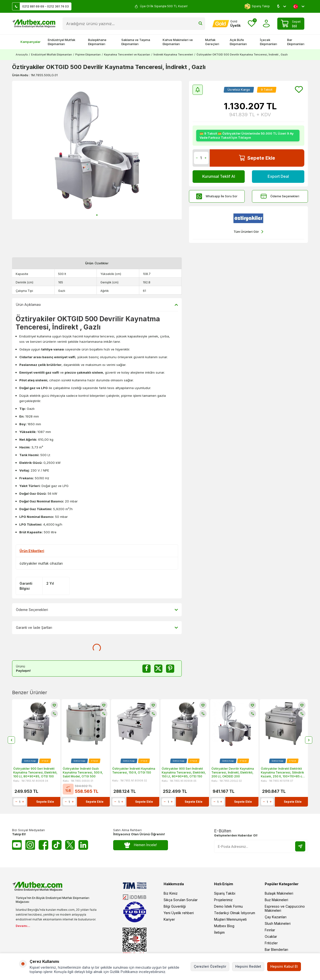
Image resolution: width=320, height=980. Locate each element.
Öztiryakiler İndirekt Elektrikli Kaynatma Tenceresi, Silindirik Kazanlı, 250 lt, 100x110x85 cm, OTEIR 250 (283, 772)
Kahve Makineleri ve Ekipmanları (178, 42)
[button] (97, 215)
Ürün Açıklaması (97, 305)
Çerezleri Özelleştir (210, 966)
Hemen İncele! (141, 845)
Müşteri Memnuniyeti (230, 919)
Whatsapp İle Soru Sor (217, 196)
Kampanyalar (28, 42)
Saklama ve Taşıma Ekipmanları (136, 42)
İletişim (219, 932)
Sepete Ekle (257, 158)
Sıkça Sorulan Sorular (181, 900)
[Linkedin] (83, 845)
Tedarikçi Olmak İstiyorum (235, 913)
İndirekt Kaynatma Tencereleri (173, 55)
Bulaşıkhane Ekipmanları (97, 42)
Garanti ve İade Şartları (97, 628)
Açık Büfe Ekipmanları (238, 42)
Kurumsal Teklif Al (219, 176)
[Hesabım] (226, 24)
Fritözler (271, 943)
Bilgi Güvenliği (175, 906)
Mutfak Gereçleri (212, 42)
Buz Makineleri (276, 900)
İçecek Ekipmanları (268, 42)
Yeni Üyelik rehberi (179, 913)
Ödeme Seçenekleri (280, 196)
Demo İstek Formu (228, 906)
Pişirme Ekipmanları (88, 55)
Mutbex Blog (224, 926)
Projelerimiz (223, 900)
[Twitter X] (70, 845)
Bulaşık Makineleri (279, 893)
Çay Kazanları (276, 917)
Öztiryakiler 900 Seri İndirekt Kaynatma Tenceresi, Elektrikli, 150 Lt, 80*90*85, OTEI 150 (184, 772)
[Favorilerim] (252, 24)
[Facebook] (43, 845)
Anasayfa (22, 55)
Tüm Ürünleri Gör (248, 232)
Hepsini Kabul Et (284, 966)
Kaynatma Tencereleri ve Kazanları (127, 55)
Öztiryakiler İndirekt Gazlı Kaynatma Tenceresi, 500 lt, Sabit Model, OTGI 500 (83, 772)
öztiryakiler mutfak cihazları (41, 563)
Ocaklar (271, 936)
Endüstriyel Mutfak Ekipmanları (62, 42)
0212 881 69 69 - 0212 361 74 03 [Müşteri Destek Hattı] (41, 6)
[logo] (34, 24)
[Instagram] (30, 845)
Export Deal (278, 176)
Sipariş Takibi (225, 893)
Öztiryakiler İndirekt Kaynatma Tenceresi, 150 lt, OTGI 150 (134, 771)
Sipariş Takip (257, 6)
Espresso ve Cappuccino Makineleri (285, 908)
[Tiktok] (57, 845)
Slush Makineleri (278, 923)
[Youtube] (17, 845)
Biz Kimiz (171, 893)
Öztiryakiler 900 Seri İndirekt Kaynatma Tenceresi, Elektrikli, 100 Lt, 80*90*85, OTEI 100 (35, 772)
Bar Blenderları (276, 949)
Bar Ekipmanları (296, 42)
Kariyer (169, 919)
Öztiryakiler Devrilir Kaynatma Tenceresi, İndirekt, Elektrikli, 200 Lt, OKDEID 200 (233, 772)
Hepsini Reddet (248, 966)
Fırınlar (270, 930)
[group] (97, 150)
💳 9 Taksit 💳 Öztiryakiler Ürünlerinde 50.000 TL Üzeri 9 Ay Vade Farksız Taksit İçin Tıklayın (247, 135)
